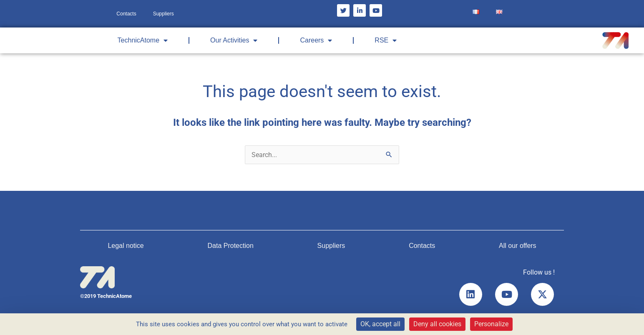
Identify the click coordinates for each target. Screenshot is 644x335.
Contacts (126, 14)
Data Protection (231, 246)
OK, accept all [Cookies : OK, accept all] (380, 324)
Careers (316, 40)
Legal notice (126, 246)
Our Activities (234, 40)
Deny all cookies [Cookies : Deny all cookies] (437, 324)
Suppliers (164, 14)
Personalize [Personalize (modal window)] (491, 324)
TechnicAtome (143, 40)
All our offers (518, 246)
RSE (386, 40)
